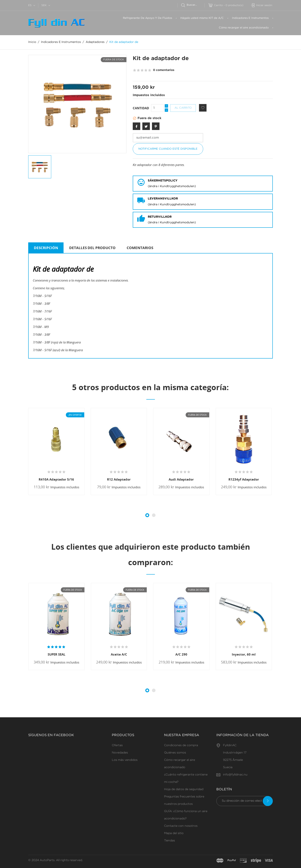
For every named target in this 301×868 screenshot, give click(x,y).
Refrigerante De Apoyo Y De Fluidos (147, 18)
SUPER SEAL (56, 654)
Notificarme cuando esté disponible (168, 149)
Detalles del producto (92, 248)
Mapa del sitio (174, 833)
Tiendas (170, 841)
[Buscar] (193, 5)
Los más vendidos (125, 760)
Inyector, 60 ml (244, 654)
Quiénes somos (175, 753)
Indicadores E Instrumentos (250, 18)
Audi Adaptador (181, 479)
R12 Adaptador (119, 479)
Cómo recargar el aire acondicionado (244, 28)
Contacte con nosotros (181, 826)
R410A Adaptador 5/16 (56, 479)
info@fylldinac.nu (235, 775)
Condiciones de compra (181, 745)
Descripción (46, 248)
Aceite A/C (119, 654)
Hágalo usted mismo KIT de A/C (202, 18)
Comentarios (140, 248)
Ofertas (117, 745)
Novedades (120, 753)
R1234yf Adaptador (244, 479)
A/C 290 (181, 654)
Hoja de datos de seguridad (184, 789)
